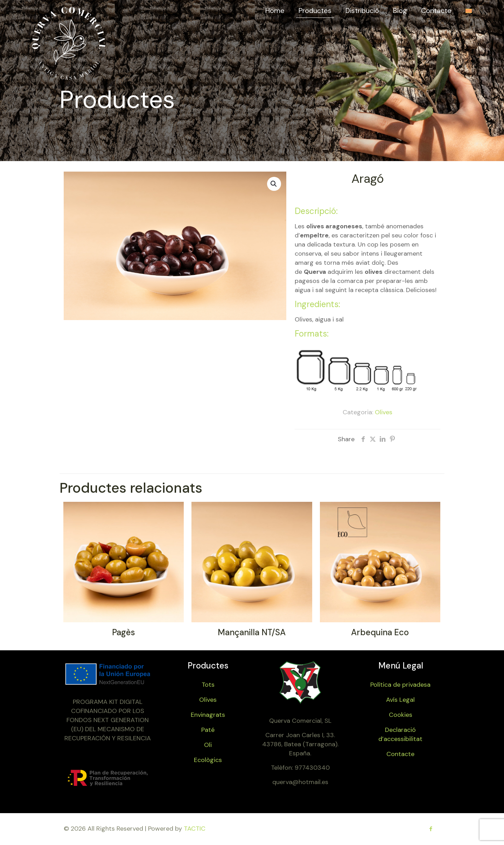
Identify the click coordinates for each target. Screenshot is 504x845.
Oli (208, 745)
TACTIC (195, 829)
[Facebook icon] (431, 829)
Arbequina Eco (380, 632)
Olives (384, 412)
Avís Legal (400, 700)
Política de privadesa (400, 685)
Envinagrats (208, 715)
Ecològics (208, 760)
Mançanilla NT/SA (252, 632)
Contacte (400, 754)
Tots (208, 685)
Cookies (401, 715)
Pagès (124, 632)
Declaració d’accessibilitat (400, 734)
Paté (208, 730)
